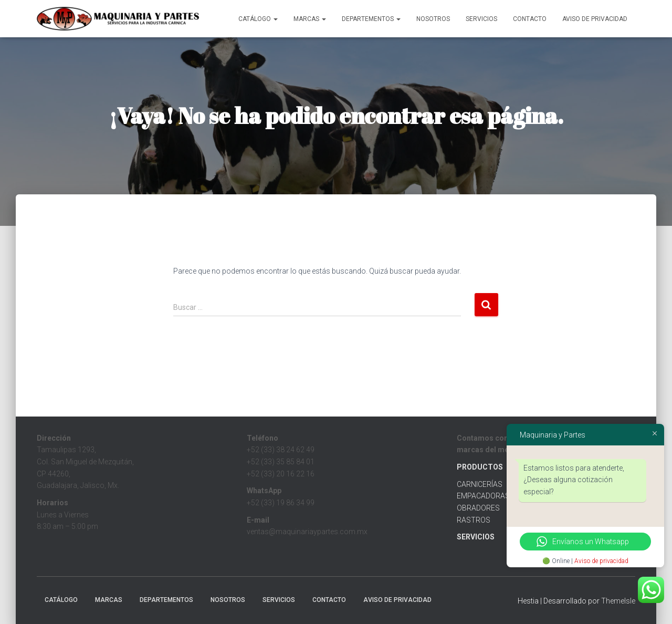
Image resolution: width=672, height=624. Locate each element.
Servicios (481, 19)
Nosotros (433, 19)
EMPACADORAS (483, 496)
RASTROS (474, 520)
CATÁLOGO (258, 19)
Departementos (371, 19)
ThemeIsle (618, 601)
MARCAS (310, 19)
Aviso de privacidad (601, 561)
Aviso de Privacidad (595, 19)
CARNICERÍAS (480, 484)
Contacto (530, 19)
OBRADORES (478, 508)
